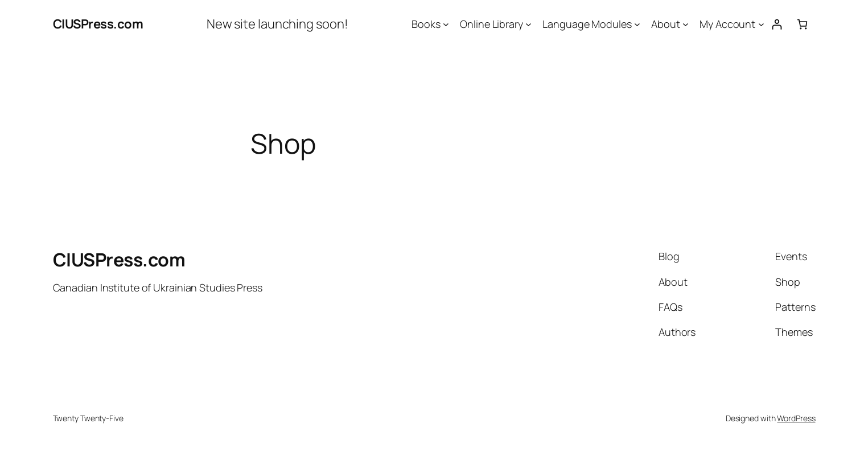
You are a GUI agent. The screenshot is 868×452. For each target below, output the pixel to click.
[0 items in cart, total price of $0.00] (802, 24)
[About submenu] (686, 24)
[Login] (777, 24)
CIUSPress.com (98, 24)
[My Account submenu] (761, 24)
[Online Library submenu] (528, 24)
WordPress (796, 418)
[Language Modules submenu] (637, 24)
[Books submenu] (446, 24)
